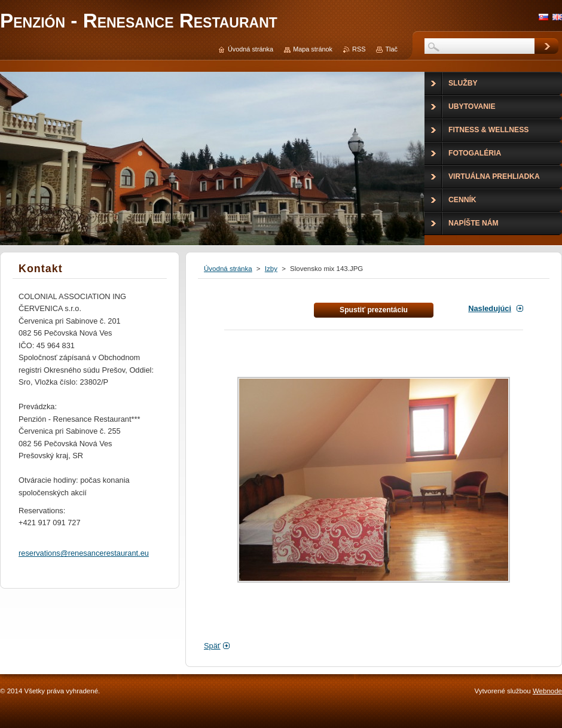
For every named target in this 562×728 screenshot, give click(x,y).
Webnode (547, 691)
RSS (359, 49)
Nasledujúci (490, 308)
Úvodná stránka (228, 269)
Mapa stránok (313, 49)
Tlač (391, 49)
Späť (212, 646)
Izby (271, 269)
